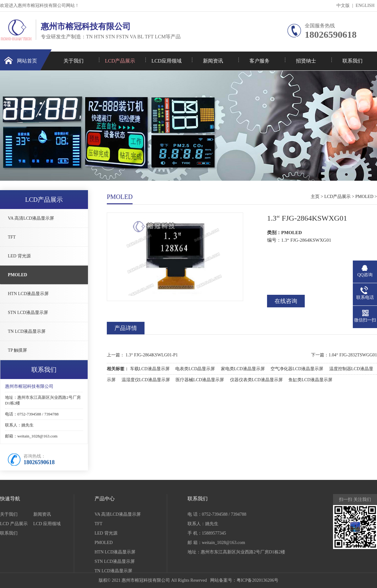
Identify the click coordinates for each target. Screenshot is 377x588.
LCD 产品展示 (14, 524)
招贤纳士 (306, 61)
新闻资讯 (213, 61)
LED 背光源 (19, 256)
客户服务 (260, 61)
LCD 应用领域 (47, 524)
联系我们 (352, 61)
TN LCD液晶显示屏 (27, 331)
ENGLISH (365, 5)
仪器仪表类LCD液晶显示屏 (256, 380)
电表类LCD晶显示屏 (195, 369)
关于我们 (74, 61)
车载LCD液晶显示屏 (150, 369)
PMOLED (17, 275)
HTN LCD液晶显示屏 (28, 294)
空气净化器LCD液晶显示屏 (297, 369)
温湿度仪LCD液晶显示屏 (146, 380)
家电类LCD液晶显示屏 (243, 369)
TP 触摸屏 (17, 350)
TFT (12, 237)
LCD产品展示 (120, 61)
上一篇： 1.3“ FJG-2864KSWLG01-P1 (142, 355)
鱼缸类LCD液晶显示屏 (310, 380)
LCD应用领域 (167, 61)
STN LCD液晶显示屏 (28, 313)
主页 (315, 197)
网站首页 (27, 61)
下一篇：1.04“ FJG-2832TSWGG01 (344, 355)
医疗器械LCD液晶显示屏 (200, 380)
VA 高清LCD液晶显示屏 (31, 218)
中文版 (343, 5)
